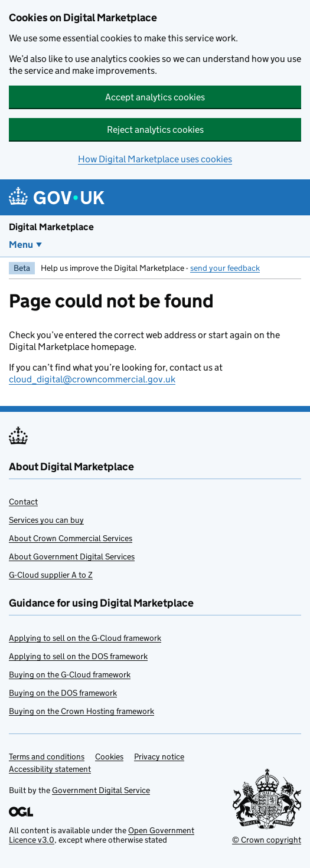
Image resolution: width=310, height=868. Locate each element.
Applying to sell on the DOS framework (78, 656)
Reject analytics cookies (155, 130)
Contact (23, 502)
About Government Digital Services (72, 556)
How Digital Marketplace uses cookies (155, 159)
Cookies (109, 756)
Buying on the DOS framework (63, 693)
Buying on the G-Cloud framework (70, 674)
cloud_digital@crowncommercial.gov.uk (92, 379)
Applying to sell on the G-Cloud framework (85, 638)
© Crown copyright (267, 840)
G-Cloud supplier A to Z (51, 575)
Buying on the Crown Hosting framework (81, 711)
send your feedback (225, 268)
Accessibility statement (50, 769)
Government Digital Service (101, 790)
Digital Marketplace (51, 227)
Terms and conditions (47, 756)
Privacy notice (159, 756)
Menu (21, 245)
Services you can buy (46, 520)
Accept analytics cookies (155, 97)
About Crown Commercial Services (71, 538)
